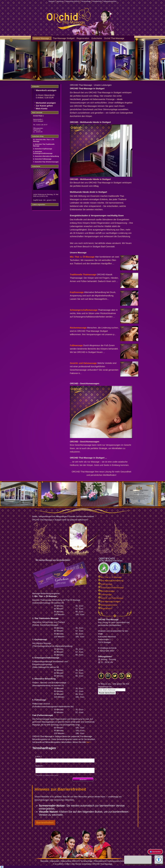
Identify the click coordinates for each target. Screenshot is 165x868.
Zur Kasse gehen (44, 106)
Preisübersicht (100, 861)
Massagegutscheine (108, 605)
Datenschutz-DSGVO (70, 861)
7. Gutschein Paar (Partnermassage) (46, 162)
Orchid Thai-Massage (114, 38)
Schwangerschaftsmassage (84, 310)
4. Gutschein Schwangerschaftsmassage (43, 152)
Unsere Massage (41, 38)
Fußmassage (76, 345)
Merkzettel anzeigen (46, 103)
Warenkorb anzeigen (46, 90)
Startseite (44, 861)
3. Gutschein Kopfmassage (43, 149)
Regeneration (83, 38)
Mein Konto (42, 109)
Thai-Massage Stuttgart (64, 38)
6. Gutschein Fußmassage (42, 159)
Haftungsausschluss (116, 861)
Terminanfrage (86, 861)
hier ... (89, 742)
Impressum (55, 861)
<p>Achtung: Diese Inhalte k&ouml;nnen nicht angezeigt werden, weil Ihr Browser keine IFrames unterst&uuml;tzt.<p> (65, 768)
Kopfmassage (77, 292)
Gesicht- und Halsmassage (83, 363)
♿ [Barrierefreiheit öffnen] (2, 867)
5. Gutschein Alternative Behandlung (46, 156)
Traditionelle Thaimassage (83, 274)
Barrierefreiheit (45, 823)
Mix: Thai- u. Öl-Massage (82, 257)
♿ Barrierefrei (155, 852)
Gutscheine (97, 38)
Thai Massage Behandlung (111, 581)
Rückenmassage (78, 328)
